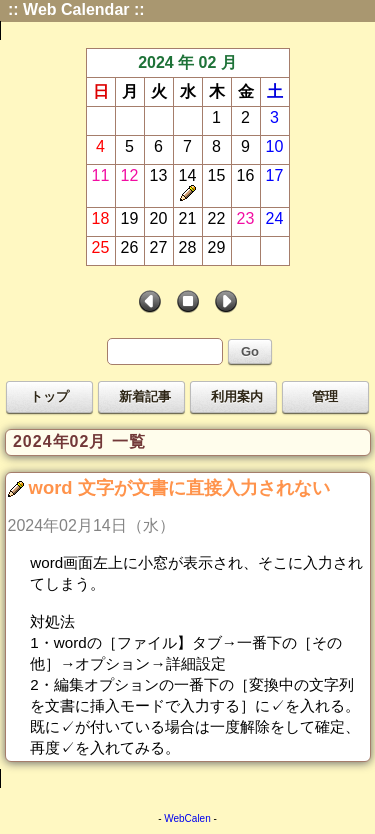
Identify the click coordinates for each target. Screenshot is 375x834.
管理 (325, 396)
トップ (49, 396)
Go (250, 351)
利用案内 (237, 396)
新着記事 (145, 396)
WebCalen (187, 818)
